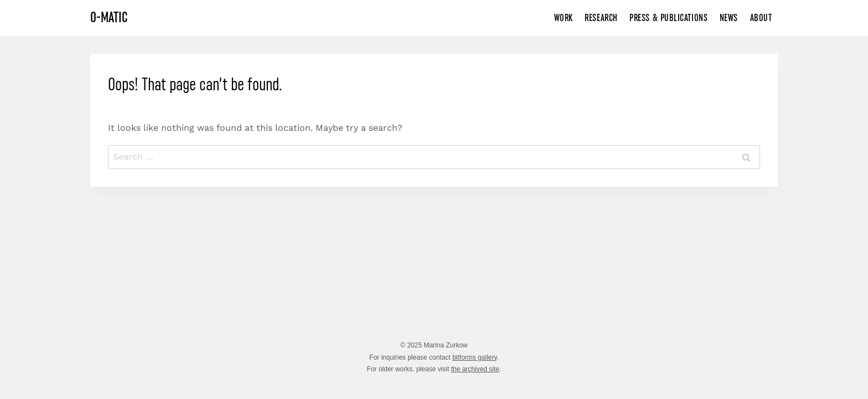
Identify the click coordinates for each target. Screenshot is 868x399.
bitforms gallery (474, 357)
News (729, 18)
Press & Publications (668, 18)
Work (564, 18)
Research (601, 18)
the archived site (475, 369)
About (761, 18)
